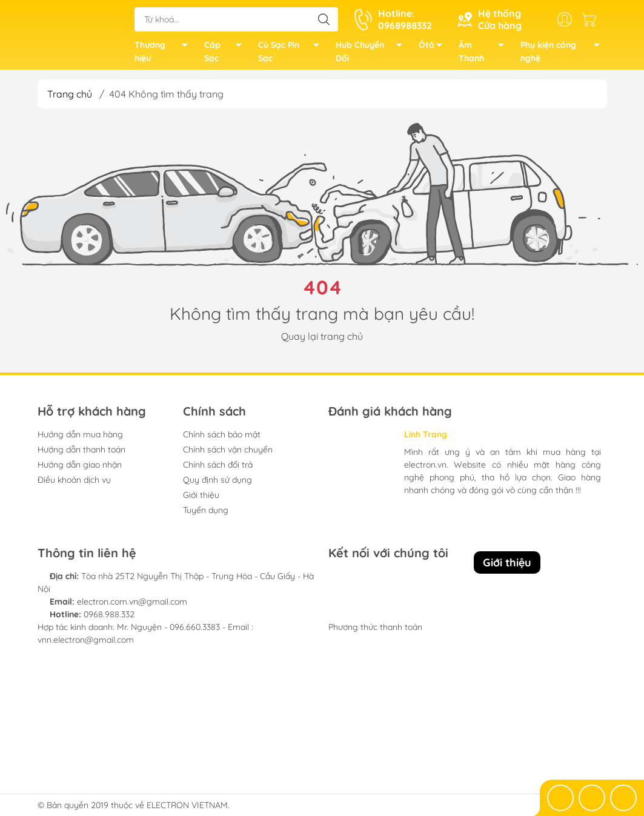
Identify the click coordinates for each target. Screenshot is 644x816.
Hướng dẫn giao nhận (80, 469)
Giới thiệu (201, 500)
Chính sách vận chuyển (228, 454)
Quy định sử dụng (217, 485)
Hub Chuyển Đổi (372, 55)
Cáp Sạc (226, 55)
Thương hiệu (165, 55)
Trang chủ (70, 99)
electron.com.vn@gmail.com (132, 606)
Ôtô (434, 49)
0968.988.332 (109, 619)
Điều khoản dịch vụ (74, 485)
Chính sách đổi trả (218, 469)
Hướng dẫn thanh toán (81, 454)
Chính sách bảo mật (222, 439)
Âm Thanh (484, 55)
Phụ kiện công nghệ (564, 55)
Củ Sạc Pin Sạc (292, 55)
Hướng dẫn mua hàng (80, 439)
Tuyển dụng (206, 515)
